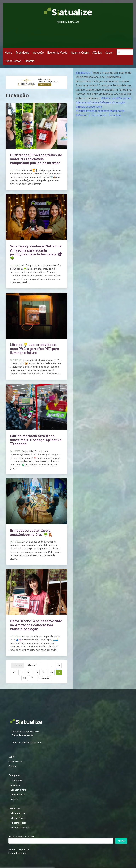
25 (44, 672)
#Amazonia (117, 111)
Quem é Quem (80, 53)
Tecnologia (22, 53)
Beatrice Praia (19, 823)
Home (8, 53)
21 (14, 672)
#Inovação (118, 102)
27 (59, 672)
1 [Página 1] (45, 665)
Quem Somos (13, 61)
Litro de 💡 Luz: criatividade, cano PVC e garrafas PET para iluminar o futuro (35, 349)
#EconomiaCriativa (87, 102)
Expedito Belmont (21, 828)
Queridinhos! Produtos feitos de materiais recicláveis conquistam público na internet (36, 159)
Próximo (44, 678)
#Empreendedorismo (89, 107)
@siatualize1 (84, 73)
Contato (30, 61)
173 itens (18, 665)
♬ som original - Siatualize (104, 115)
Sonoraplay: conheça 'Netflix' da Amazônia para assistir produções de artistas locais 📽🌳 (36, 252)
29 (32, 678)
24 (36, 672)
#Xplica (97, 53)
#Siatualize (108, 98)
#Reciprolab (124, 98)
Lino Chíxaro (19, 813)
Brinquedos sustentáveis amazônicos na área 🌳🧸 (31, 533)
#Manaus (105, 102)
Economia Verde (57, 53)
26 (51, 672)
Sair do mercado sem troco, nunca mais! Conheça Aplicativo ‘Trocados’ (36, 440)
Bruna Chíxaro (19, 818)
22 (22, 672)
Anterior (33, 665)
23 (29, 672)
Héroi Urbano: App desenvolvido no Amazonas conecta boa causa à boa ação (36, 625)
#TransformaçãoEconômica (93, 111)
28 (25, 678)
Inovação (38, 53)
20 (58, 665)
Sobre (109, 53)
